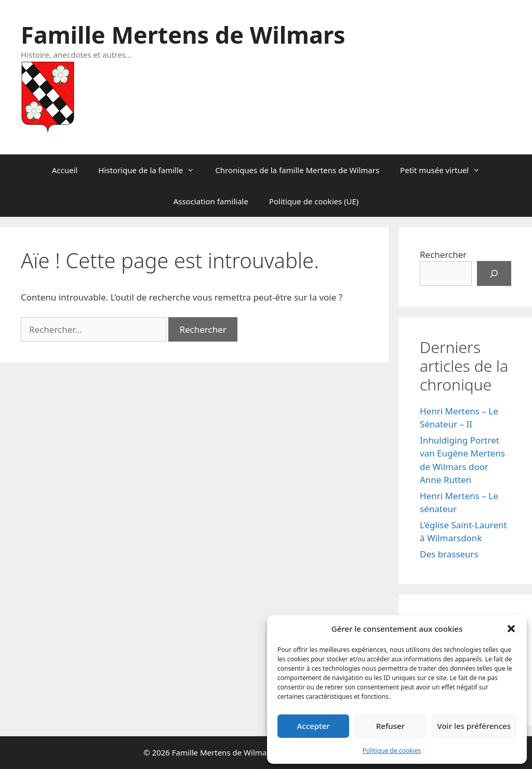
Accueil (65, 170)
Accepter (314, 726)
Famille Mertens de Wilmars (183, 35)
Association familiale (211, 201)
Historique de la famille (151, 170)
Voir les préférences (474, 726)
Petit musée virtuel (445, 170)
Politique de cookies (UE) (314, 201)
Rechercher (443, 255)
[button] (511, 629)
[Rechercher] (494, 273)
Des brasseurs (449, 554)
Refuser (390, 726)
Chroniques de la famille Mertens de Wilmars (297, 170)
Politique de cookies (392, 751)
